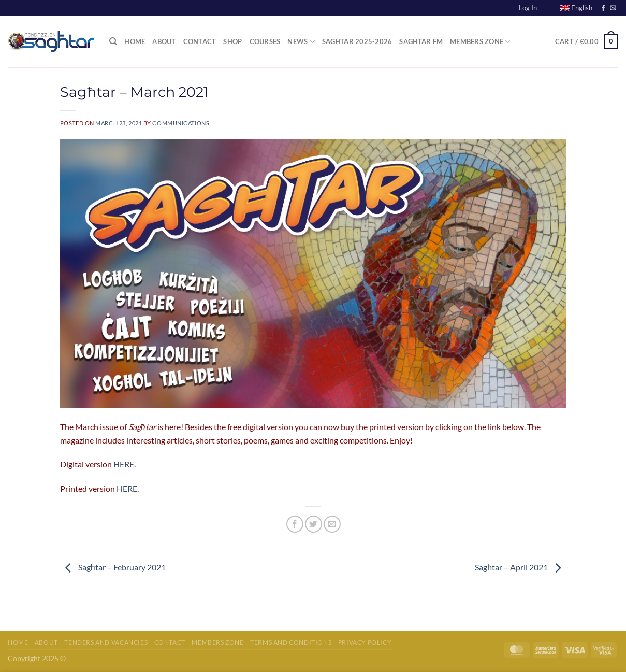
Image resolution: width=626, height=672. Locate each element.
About (164, 41)
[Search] (113, 41)
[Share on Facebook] (295, 524)
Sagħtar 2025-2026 (357, 41)
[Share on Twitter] (314, 524)
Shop (232, 41)
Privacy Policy (365, 642)
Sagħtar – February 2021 (113, 567)
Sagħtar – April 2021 (520, 567)
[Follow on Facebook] (603, 8)
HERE (124, 464)
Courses (265, 41)
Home (135, 41)
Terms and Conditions (291, 642)
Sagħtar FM (421, 41)
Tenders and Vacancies (106, 642)
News (301, 42)
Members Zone (480, 42)
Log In (528, 8)
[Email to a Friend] (332, 524)
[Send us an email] (613, 8)
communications (181, 123)
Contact (200, 41)
